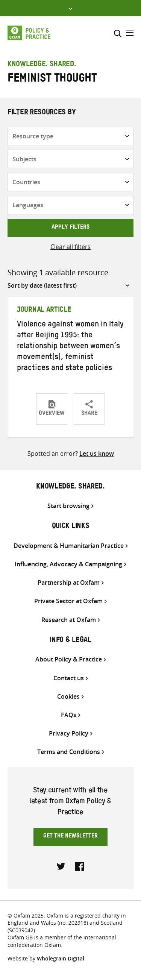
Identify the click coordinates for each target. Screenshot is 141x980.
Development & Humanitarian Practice (69, 546)
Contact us (69, 678)
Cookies (68, 697)
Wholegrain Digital (61, 958)
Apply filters (70, 228)
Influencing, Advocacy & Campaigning (68, 564)
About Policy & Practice (69, 659)
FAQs (69, 715)
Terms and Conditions (69, 752)
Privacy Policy (69, 733)
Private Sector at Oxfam (68, 601)
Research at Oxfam (69, 620)
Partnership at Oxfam (69, 583)
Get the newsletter (70, 837)
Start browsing (68, 506)
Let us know (97, 454)
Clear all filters (70, 247)
